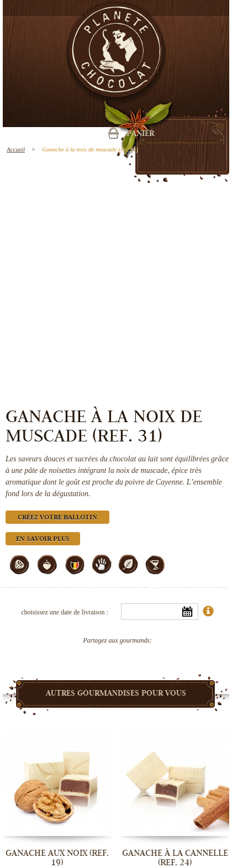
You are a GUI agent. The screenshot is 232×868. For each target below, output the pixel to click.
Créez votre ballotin (57, 518)
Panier (140, 134)
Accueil (16, 149)
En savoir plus (43, 540)
